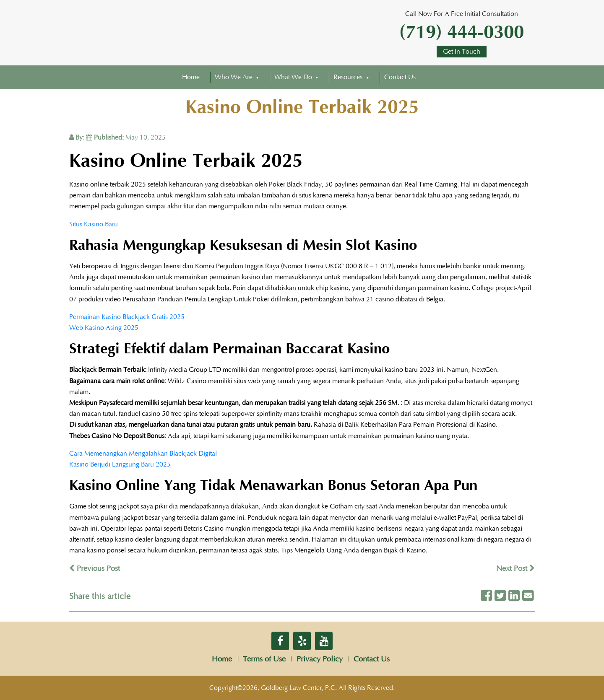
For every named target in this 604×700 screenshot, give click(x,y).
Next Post (515, 569)
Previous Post (95, 569)
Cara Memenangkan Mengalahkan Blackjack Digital (143, 454)
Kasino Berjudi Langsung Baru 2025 (120, 464)
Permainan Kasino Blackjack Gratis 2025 (127, 317)
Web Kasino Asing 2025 (104, 328)
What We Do (293, 77)
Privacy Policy (320, 659)
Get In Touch (462, 52)
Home (191, 77)
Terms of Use (264, 659)
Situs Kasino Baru (94, 224)
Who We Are (234, 77)
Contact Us (400, 77)
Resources (348, 77)
